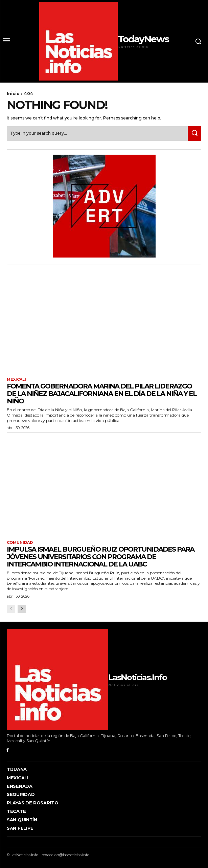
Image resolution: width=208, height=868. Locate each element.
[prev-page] (11, 609)
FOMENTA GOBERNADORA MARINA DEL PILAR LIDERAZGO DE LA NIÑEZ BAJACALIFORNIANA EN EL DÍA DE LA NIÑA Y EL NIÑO (102, 394)
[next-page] (22, 609)
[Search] (194, 133)
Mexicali (16, 380)
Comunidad (20, 543)
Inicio (13, 94)
